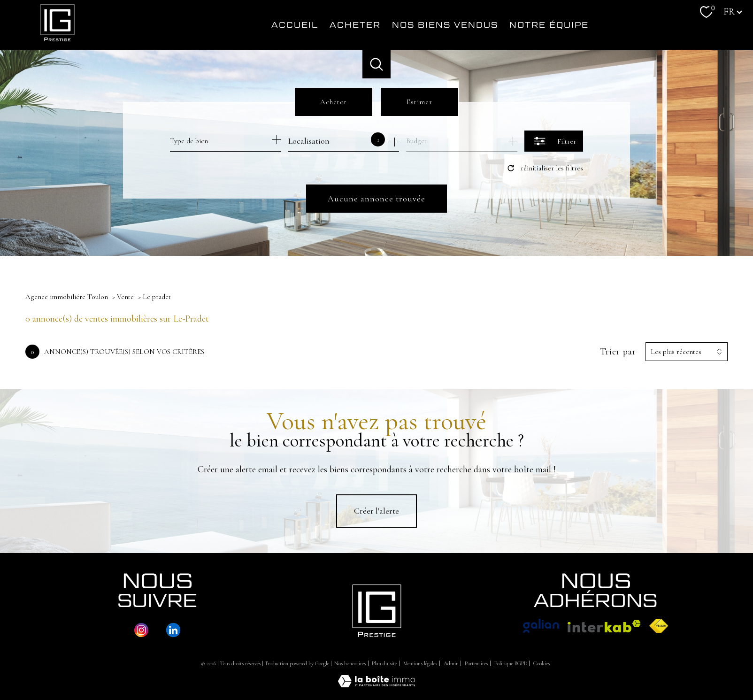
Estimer (419, 102)
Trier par (618, 352)
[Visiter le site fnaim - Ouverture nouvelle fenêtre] (659, 626)
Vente (125, 297)
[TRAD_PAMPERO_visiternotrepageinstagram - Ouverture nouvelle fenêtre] (141, 630)
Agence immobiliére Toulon (67, 297)
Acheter (355, 25)
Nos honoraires (350, 663)
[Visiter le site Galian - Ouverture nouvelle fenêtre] (541, 626)
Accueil (295, 25)
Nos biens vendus (445, 25)
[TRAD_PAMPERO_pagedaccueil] (57, 43)
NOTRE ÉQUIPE (549, 25)
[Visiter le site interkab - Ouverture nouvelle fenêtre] (604, 626)
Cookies (542, 664)
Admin (451, 663)
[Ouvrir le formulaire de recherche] (554, 141)
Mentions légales (420, 663)
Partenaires (476, 663)
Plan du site (384, 663)
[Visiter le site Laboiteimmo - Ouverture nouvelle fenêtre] (376, 685)
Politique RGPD (511, 663)
